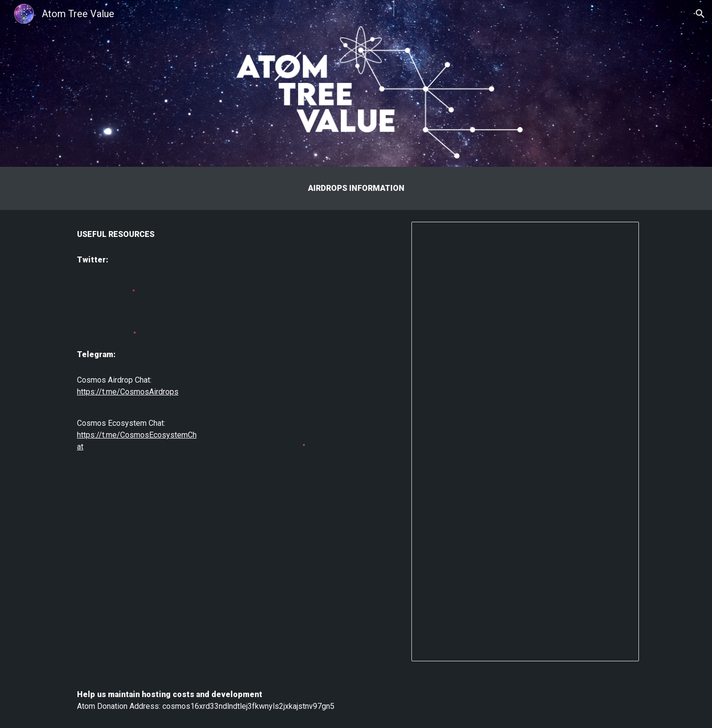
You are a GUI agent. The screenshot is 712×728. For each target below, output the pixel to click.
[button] (700, 14)
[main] (356, 188)
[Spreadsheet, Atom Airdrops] (525, 442)
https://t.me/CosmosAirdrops (128, 392)
